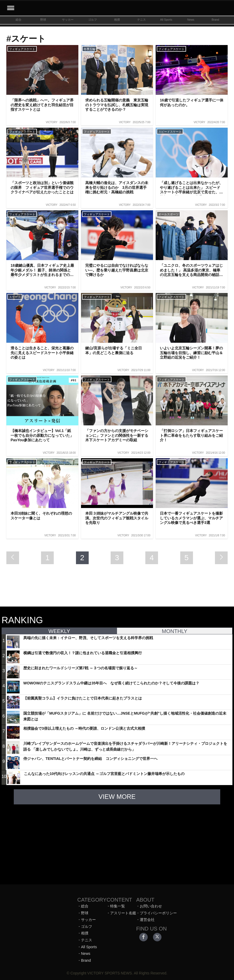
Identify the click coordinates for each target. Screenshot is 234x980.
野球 (43, 20)
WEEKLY (59, 631)
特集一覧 (118, 906)
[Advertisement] (117, 842)
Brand (215, 20)
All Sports (166, 20)
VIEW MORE (117, 797)
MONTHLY (174, 631)
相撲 (117, 20)
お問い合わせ (151, 906)
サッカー (68, 20)
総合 (19, 20)
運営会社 (147, 920)
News (191, 20)
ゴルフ (93, 20)
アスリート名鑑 (123, 913)
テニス (141, 20)
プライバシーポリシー (158, 913)
